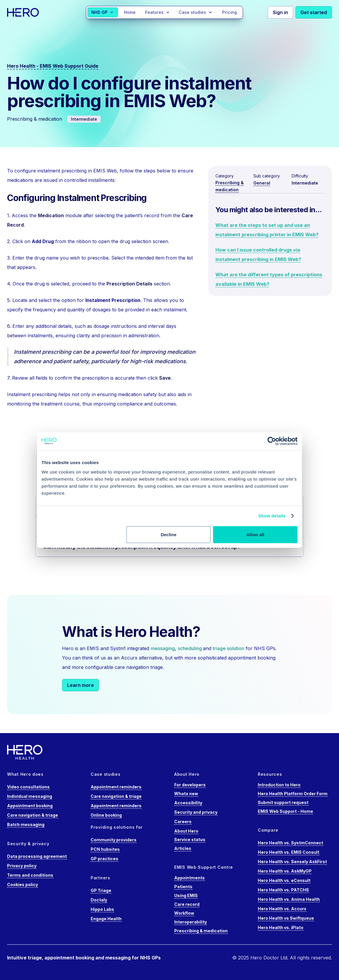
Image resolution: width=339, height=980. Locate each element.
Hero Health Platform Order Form (293, 794)
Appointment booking (30, 806)
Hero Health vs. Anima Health (289, 899)
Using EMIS (186, 895)
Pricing (230, 12)
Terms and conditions (30, 875)
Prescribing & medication (201, 931)
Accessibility (188, 803)
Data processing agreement (37, 856)
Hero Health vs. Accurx (282, 909)
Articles (183, 848)
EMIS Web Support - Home (285, 811)
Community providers (114, 840)
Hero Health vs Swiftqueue (286, 918)
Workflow (184, 913)
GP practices (104, 859)
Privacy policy (22, 866)
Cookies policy (23, 885)
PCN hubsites (105, 849)
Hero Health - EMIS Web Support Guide (53, 66)
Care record (187, 904)
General (262, 183)
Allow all (255, 534)
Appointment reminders (116, 787)
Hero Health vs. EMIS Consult (289, 852)
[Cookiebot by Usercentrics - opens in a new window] (272, 441)
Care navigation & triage (33, 815)
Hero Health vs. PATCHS (283, 890)
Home (130, 12)
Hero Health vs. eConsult (284, 880)
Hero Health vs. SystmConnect (290, 843)
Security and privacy (196, 812)
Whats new (186, 794)
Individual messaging (30, 796)
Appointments (190, 878)
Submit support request (283, 802)
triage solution (229, 648)
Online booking (106, 815)
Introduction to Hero (279, 785)
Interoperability (191, 922)
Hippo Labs (102, 909)
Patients (183, 887)
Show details (272, 516)
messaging (163, 648)
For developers (190, 785)
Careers (183, 822)
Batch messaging (26, 824)
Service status (190, 839)
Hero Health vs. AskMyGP (285, 871)
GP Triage (101, 890)
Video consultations (28, 787)
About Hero (186, 831)
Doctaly (99, 900)
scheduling (190, 648)
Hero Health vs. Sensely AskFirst (292, 862)
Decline (168, 534)
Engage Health (106, 919)
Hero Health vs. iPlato (281, 927)
